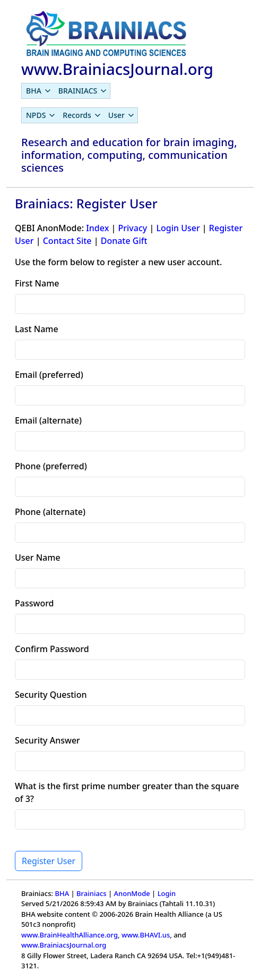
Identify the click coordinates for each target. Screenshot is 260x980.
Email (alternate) (48, 420)
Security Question (51, 695)
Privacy (132, 228)
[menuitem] (38, 91)
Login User (178, 228)
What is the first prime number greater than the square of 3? (127, 792)
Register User (49, 861)
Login (167, 893)
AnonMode (132, 893)
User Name (38, 557)
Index (97, 228)
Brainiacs (92, 893)
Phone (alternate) (50, 512)
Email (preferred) (49, 375)
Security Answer (47, 740)
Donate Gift (124, 241)
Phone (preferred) (51, 466)
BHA (62, 893)
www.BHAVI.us (146, 935)
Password (34, 603)
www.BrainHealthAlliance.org (70, 935)
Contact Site (67, 241)
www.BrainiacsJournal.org (64, 945)
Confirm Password (52, 649)
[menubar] (66, 91)
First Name (37, 283)
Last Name (37, 329)
